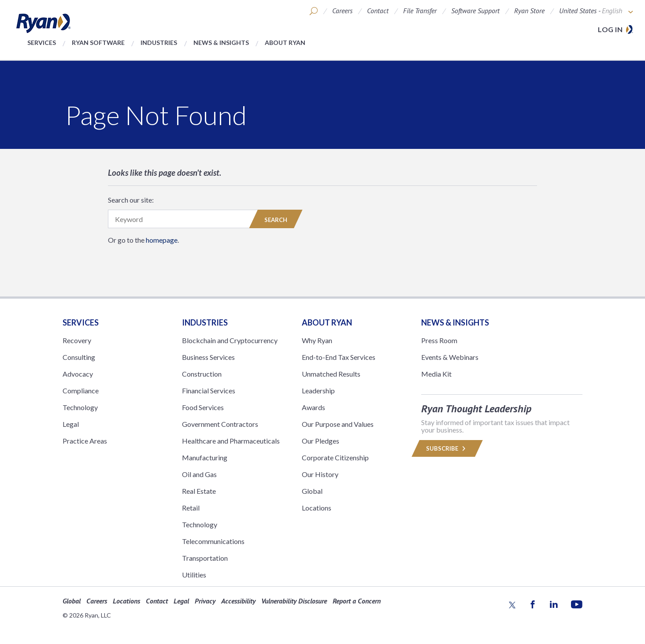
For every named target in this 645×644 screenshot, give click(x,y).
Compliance (81, 390)
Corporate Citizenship (335, 457)
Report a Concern (357, 601)
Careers (342, 11)
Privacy (205, 601)
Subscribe (447, 448)
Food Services (203, 407)
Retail (191, 508)
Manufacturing (205, 457)
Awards (313, 407)
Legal (71, 424)
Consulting (79, 357)
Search (276, 220)
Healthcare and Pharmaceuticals (231, 441)
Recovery (77, 340)
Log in (610, 29)
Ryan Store (529, 11)
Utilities (194, 575)
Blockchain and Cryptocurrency (230, 340)
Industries (159, 43)
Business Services (208, 357)
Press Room (439, 340)
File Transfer (420, 11)
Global (312, 491)
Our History (320, 474)
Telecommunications (213, 541)
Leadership (318, 390)
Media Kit (436, 374)
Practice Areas (85, 441)
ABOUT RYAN (327, 322)
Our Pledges (321, 441)
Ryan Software (98, 43)
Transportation (205, 558)
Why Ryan (317, 340)
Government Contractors (220, 424)
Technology (80, 407)
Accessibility (238, 601)
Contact (378, 11)
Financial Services (209, 390)
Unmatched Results (331, 374)
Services (42, 43)
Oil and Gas (199, 474)
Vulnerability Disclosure (294, 601)
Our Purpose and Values (338, 424)
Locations (317, 508)
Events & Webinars (450, 357)
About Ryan (285, 43)
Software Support (475, 11)
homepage (162, 240)
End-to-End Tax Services (339, 357)
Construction (202, 374)
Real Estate (199, 491)
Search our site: (131, 200)
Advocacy (78, 374)
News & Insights (221, 43)
